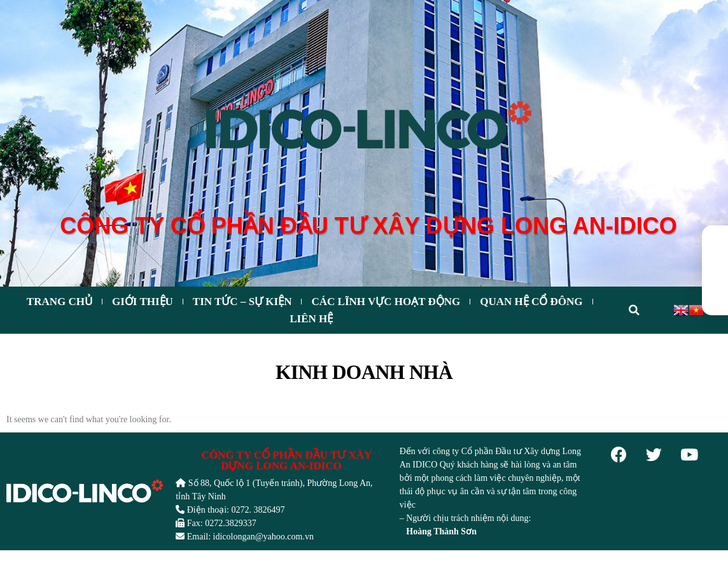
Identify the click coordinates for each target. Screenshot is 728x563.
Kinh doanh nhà (364, 372)
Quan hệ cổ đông (531, 302)
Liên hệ (311, 319)
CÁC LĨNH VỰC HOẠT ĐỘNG (386, 302)
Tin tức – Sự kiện (242, 302)
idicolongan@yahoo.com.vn (263, 537)
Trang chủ (59, 302)
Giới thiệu (143, 302)
